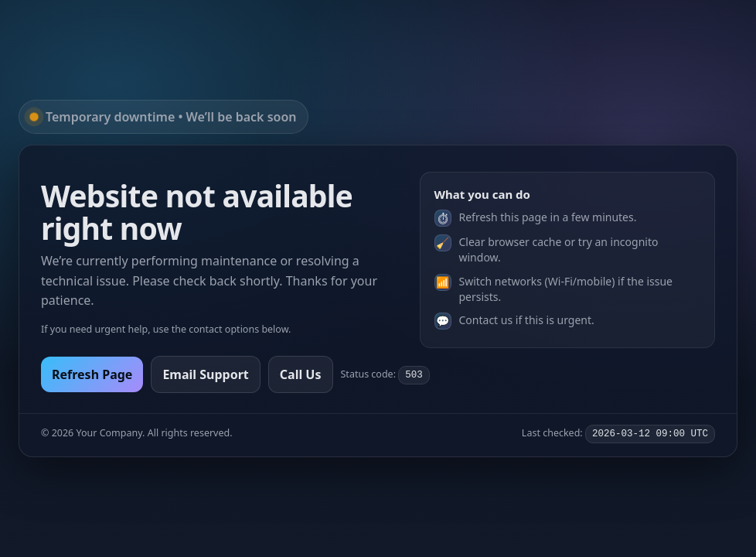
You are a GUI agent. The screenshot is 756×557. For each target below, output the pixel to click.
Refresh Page (92, 374)
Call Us (301, 374)
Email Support (205, 374)
